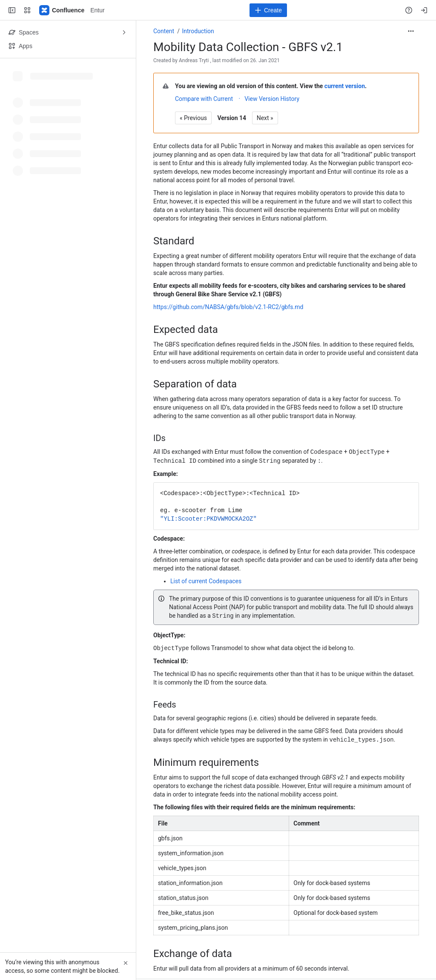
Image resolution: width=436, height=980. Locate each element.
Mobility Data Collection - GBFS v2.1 (248, 47)
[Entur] (62, 10)
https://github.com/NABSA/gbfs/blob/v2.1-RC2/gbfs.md (228, 307)
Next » (265, 118)
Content (164, 31)
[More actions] (411, 31)
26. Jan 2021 (265, 60)
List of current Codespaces (206, 580)
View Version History (272, 99)
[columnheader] (221, 821)
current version (345, 86)
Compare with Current (204, 99)
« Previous (193, 118)
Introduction (198, 31)
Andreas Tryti (194, 60)
